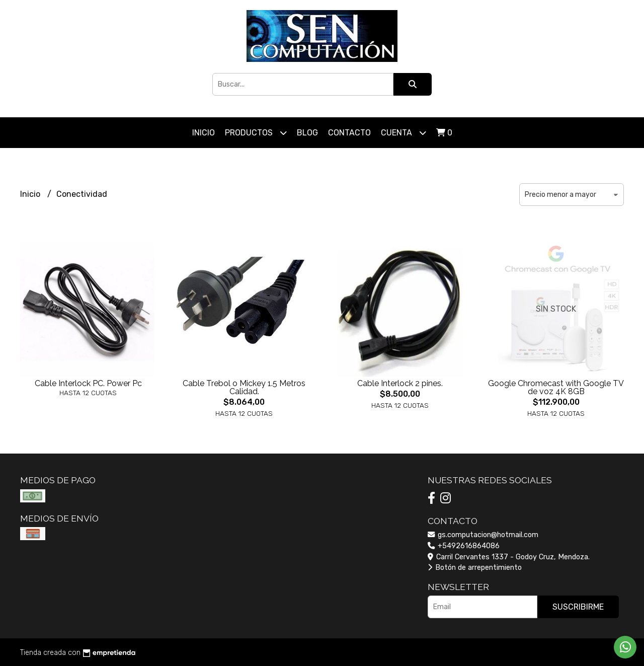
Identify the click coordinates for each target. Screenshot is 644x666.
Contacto (349, 133)
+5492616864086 (464, 546)
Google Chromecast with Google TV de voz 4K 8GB (556, 387)
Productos (256, 133)
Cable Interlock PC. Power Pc (88, 383)
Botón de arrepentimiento (475, 568)
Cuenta (404, 133)
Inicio (204, 133)
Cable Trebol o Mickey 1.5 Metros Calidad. (244, 387)
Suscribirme (578, 607)
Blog (307, 133)
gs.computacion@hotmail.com (483, 535)
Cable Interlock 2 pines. (400, 383)
